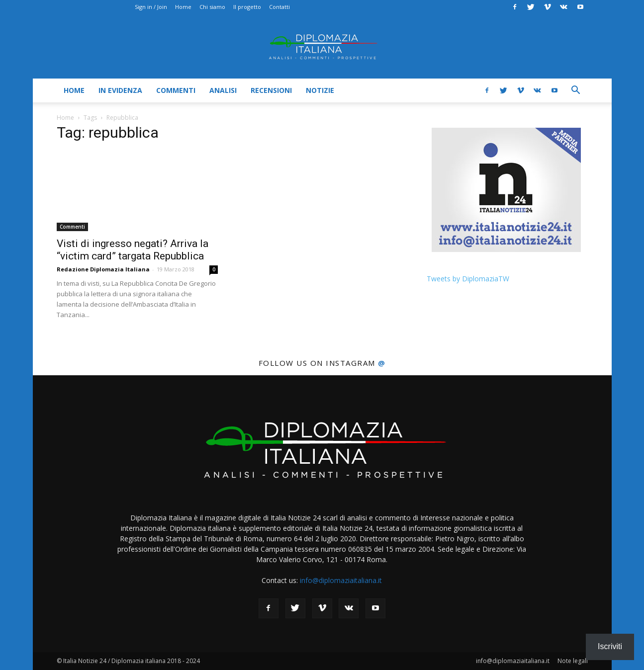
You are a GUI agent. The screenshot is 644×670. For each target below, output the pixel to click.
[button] (576, 91)
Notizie (320, 90)
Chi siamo (212, 7)
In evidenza (120, 90)
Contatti (279, 7)
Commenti (176, 90)
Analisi (223, 90)
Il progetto (247, 7)
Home (183, 7)
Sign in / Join (151, 7)
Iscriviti (610, 646)
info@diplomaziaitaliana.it (341, 580)
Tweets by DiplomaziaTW (468, 279)
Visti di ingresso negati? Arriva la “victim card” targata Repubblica (133, 250)
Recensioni (271, 90)
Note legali (573, 661)
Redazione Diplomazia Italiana (103, 269)
